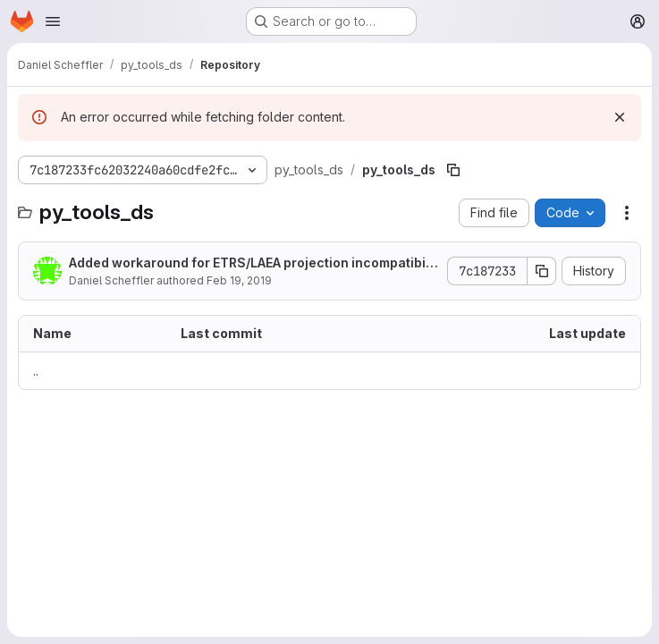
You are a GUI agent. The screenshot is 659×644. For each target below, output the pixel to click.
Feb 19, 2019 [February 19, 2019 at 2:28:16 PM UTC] (239, 280)
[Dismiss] (620, 117)
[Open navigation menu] (53, 21)
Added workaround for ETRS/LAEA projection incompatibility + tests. (253, 263)
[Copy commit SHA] (542, 271)
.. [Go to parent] (36, 371)
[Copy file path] (453, 170)
